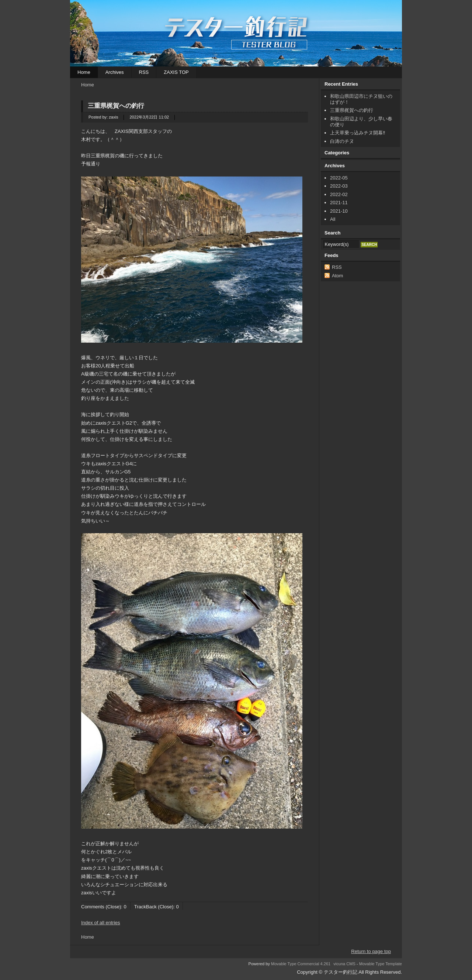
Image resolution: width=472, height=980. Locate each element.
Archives (115, 72)
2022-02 (339, 194)
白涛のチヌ (342, 141)
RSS (144, 72)
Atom (337, 276)
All (333, 219)
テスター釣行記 (236, 33)
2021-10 (339, 211)
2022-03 (339, 186)
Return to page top (371, 951)
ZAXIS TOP (176, 72)
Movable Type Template (381, 964)
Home (84, 72)
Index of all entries (101, 923)
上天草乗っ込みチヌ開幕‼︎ (358, 133)
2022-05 (339, 178)
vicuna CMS (344, 964)
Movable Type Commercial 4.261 (301, 964)
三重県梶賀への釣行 (119, 106)
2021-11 (339, 203)
